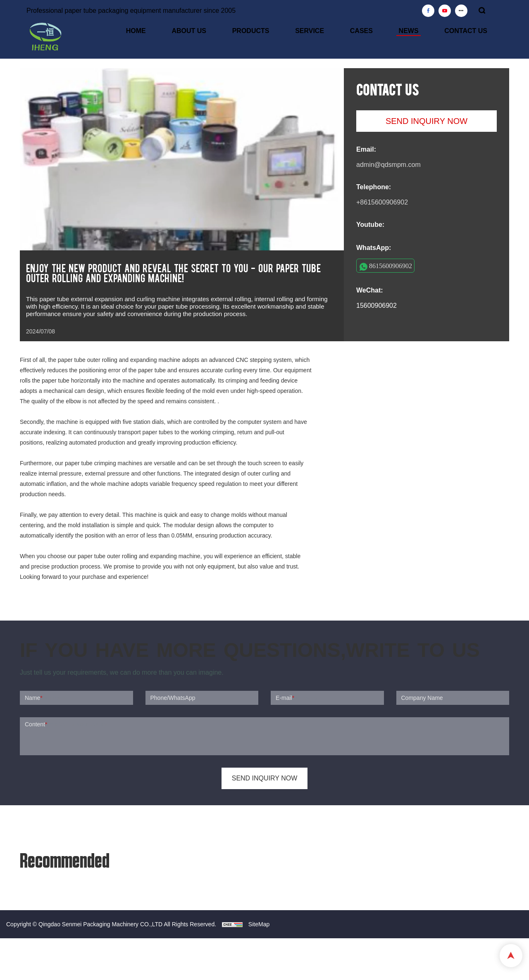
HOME (199, 32)
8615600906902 (391, 266)
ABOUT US (243, 32)
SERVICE (345, 32)
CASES (387, 32)
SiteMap (259, 924)
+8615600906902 (382, 202)
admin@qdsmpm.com (388, 165)
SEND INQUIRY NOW (427, 121)
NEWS (425, 32)
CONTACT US (473, 32)
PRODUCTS (295, 32)
